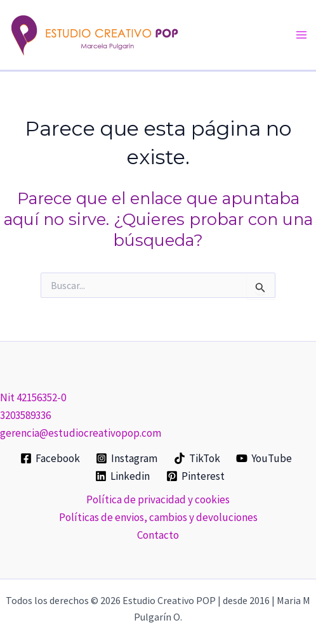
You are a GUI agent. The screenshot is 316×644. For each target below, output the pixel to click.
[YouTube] (265, 458)
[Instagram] (127, 458)
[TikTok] (197, 458)
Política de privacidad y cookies (158, 499)
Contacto (158, 535)
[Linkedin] (122, 476)
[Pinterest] (195, 476)
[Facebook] (50, 458)
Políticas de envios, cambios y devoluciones (158, 517)
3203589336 (25, 415)
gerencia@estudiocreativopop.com (81, 433)
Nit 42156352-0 (33, 397)
